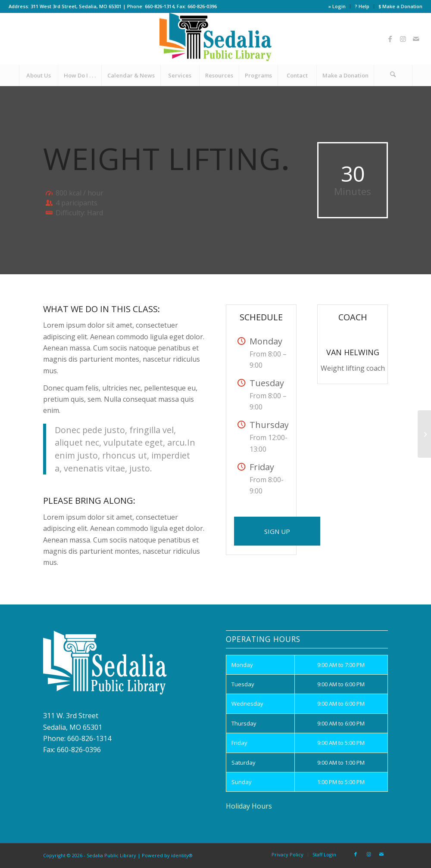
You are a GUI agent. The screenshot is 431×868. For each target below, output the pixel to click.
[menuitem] (337, 6)
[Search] (393, 75)
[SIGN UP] (277, 531)
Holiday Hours (249, 806)
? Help (362, 6)
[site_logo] (215, 39)
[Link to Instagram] (403, 39)
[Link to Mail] (416, 39)
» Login (337, 6)
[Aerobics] (424, 434)
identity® (182, 855)
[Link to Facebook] (390, 39)
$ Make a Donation (400, 6)
